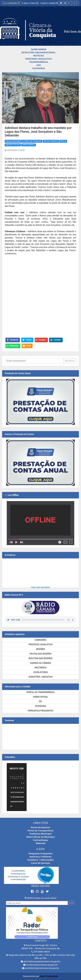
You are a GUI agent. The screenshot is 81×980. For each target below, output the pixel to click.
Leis (39, 65)
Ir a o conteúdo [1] (12, 3)
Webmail (41, 843)
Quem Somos (39, 49)
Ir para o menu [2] (30, 3)
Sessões (40, 649)
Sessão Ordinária (51, 141)
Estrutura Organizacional (39, 53)
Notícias (39, 56)
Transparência (39, 62)
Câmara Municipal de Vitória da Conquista (23, 141)
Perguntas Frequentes (40, 711)
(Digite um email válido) (45, 898)
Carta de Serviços (41, 863)
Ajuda (40, 849)
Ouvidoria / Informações (41, 860)
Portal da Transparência (41, 692)
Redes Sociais (40, 886)
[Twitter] (47, 891)
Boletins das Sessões (40, 658)
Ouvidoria (39, 68)
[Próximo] (22, 768)
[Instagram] (38, 891)
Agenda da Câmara (41, 663)
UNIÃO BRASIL (29, 145)
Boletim (29, 898)
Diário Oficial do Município (41, 837)
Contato (40, 941)
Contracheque (40, 840)
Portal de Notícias (40, 827)
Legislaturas (40, 672)
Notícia (63, 141)
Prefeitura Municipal (41, 834)
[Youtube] (43, 891)
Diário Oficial (41, 697)
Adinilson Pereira (13, 145)
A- (77, 3)
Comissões (40, 640)
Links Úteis (40, 823)
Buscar (70, 361)
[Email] (37, 903)
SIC (40, 701)
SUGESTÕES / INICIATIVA (40, 677)
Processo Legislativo (39, 59)
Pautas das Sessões (40, 654)
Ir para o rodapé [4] (49, 3)
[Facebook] (33, 891)
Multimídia (40, 668)
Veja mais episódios (41, 587)
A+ (69, 3)
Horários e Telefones (40, 857)
